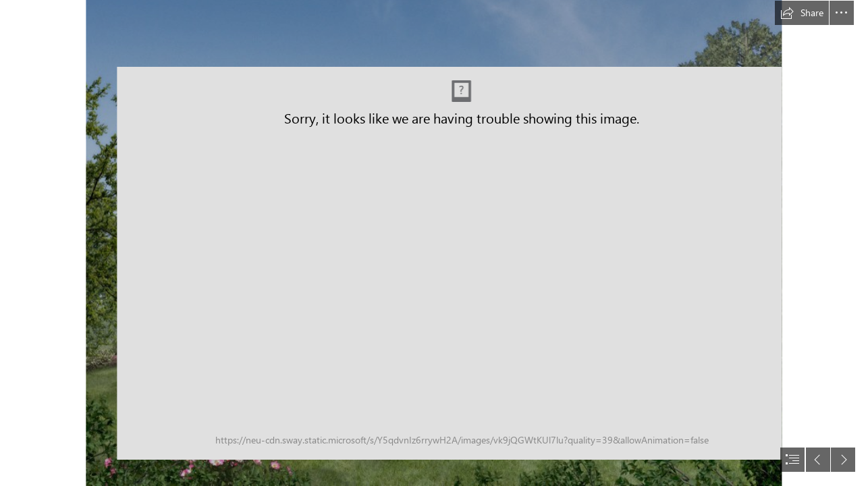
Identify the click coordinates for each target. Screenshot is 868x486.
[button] (802, 13)
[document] (434, 243)
